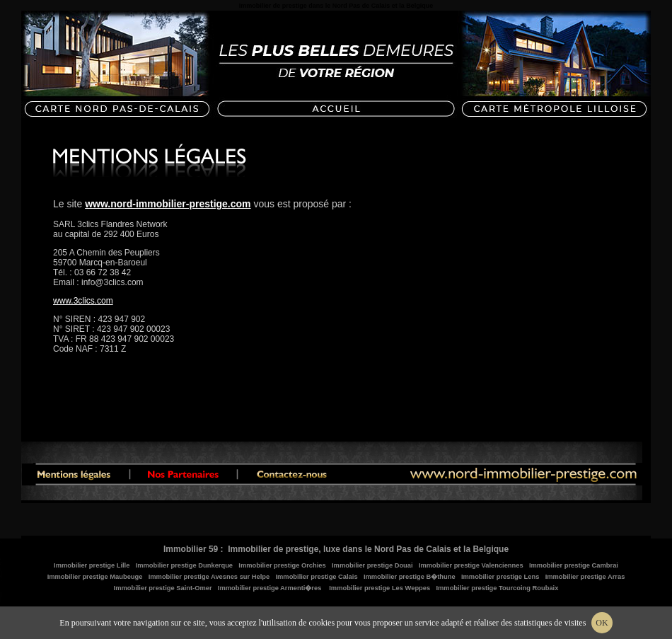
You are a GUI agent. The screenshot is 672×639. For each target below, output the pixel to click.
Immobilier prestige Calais (316, 577)
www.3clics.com (83, 301)
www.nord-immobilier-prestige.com (168, 204)
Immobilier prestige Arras (585, 577)
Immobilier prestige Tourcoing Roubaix (497, 588)
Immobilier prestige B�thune (410, 577)
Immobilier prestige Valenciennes (471, 565)
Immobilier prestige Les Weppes (380, 588)
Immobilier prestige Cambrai (574, 565)
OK (602, 623)
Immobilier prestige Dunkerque (184, 565)
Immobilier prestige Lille (92, 565)
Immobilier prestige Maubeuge (95, 577)
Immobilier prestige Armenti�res (270, 588)
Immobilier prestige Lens (500, 577)
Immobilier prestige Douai (372, 565)
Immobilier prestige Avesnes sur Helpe (209, 577)
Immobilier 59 (191, 549)
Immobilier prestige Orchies (282, 565)
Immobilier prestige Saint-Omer (163, 588)
